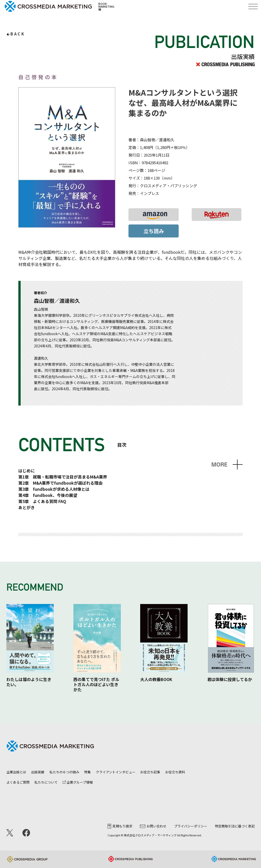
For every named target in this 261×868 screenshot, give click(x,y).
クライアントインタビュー (116, 772)
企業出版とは (16, 772)
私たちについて (46, 782)
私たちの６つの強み (64, 772)
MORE (219, 465)
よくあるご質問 (18, 782)
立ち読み (154, 231)
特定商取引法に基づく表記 (235, 826)
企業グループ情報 (78, 782)
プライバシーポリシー (191, 826)
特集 (87, 772)
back (18, 34)
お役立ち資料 (175, 772)
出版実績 (38, 772)
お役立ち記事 (150, 772)
